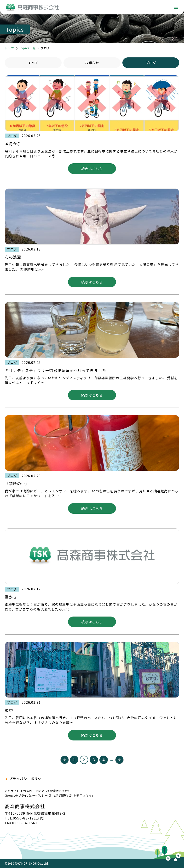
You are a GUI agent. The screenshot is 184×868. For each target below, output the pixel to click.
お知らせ (92, 63)
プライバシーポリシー (27, 779)
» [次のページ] (119, 760)
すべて (33, 63)
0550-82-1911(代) (29, 818)
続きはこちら (92, 169)
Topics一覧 (27, 48)
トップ (9, 48)
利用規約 (62, 795)
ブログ (151, 63)
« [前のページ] (65, 760)
